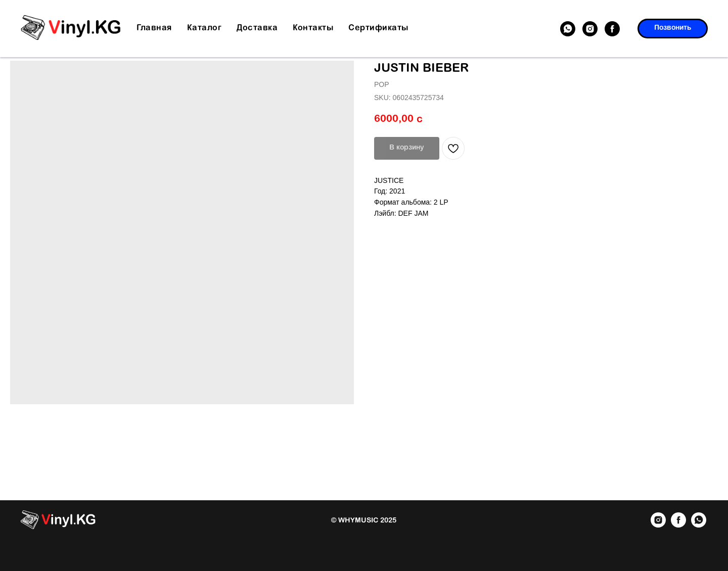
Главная (154, 28)
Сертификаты (378, 28)
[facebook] (612, 29)
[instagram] (590, 29)
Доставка (257, 28)
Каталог (204, 28)
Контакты (313, 28)
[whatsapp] (568, 29)
